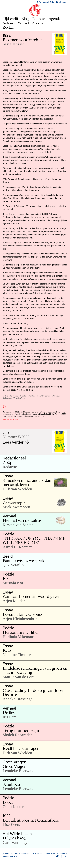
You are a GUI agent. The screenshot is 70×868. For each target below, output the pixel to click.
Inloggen (61, 2)
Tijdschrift (10, 19)
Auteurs (9, 23)
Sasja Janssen (14, 44)
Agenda (55, 19)
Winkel (23, 23)
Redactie (8, 853)
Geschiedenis (23, 853)
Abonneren (41, 23)
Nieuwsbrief (10, 856)
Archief (38, 853)
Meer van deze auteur (11, 419)
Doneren (50, 853)
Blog (25, 19)
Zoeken (9, 27)
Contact (62, 853)
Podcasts (39, 19)
